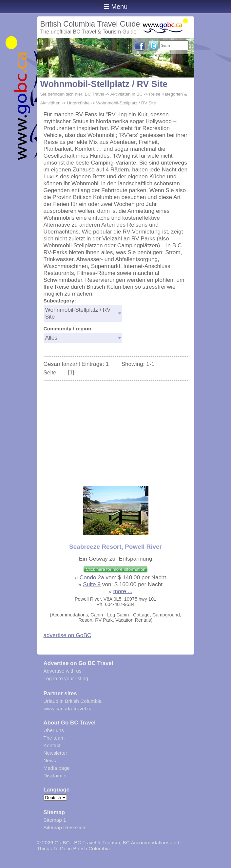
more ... (123, 591)
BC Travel (94, 94)
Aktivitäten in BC (127, 94)
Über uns (54, 730)
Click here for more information (115, 569)
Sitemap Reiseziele (65, 827)
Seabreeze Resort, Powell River (115, 547)
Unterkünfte (78, 103)
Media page (57, 768)
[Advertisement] (116, 430)
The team (54, 738)
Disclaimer (55, 776)
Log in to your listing (66, 678)
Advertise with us (63, 671)
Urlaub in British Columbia (73, 701)
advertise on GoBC (67, 635)
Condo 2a (92, 577)
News (50, 760)
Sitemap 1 (55, 820)
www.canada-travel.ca (68, 709)
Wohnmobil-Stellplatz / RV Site (104, 84)
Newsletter (56, 753)
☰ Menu (116, 7)
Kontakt (52, 745)
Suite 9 (92, 584)
